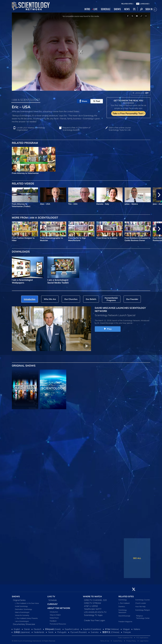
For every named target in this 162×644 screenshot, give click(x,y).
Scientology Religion (143, 610)
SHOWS (117, 9)
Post (97, 101)
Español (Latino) (72, 629)
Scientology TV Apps (93, 615)
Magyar (126, 629)
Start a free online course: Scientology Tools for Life (120, 129)
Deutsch (38, 629)
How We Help (140, 606)
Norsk (51, 632)
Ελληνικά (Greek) (53, 629)
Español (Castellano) (92, 629)
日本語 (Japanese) (22, 632)
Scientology (123, 600)
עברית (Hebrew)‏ (112, 629)
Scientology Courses (143, 600)
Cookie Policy (118, 641)
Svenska (95, 632)
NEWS (127, 9)
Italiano (137, 629)
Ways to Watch (55, 615)
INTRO (87, 9)
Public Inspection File (125, 638)
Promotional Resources (58, 624)
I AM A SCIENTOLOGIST (26, 100)
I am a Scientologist (22, 621)
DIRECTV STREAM (93, 603)
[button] (159, 195)
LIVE (95, 9)
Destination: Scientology (24, 609)
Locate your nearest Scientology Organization (31, 129)
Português (62, 632)
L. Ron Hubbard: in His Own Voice (27, 603)
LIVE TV (51, 596)
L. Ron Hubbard (124, 603)
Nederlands (39, 632)
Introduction (54, 612)
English (17, 629)
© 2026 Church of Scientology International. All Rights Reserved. (34, 641)
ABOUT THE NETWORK (59, 608)
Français (127, 632)
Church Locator (141, 603)
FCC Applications (142, 638)
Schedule (53, 600)
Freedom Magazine (125, 621)
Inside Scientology (21, 606)
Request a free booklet (76, 129)
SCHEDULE (106, 9)
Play (108, 329)
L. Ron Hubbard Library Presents (26, 618)
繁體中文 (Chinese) (111, 632)
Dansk (27, 629)
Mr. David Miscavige (105, 323)
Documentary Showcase (24, 624)
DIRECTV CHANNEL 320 (95, 600)
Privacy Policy (131, 641)
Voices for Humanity (22, 615)
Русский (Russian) (79, 632)
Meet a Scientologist (22, 612)
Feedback (53, 621)
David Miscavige (124, 616)
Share (83, 101)
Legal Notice (144, 641)
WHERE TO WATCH (92, 596)
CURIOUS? (52, 604)
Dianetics (122, 606)
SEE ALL (137, 558)
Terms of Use (105, 641)
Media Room (54, 618)
